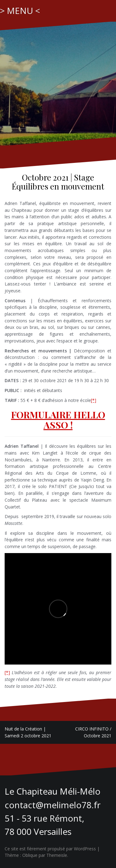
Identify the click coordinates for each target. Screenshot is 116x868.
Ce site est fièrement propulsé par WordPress (50, 849)
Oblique (30, 855)
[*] (94, 400)
